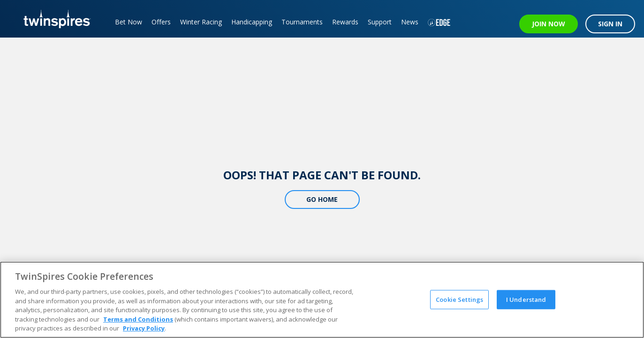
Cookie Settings (459, 299)
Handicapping (252, 22)
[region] (322, 300)
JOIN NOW (549, 24)
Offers (161, 22)
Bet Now (129, 22)
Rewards (345, 22)
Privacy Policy (144, 328)
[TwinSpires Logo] (54, 19)
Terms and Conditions (138, 319)
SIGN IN (610, 24)
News (410, 22)
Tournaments (302, 22)
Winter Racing (201, 22)
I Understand (526, 299)
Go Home (322, 199)
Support (380, 22)
